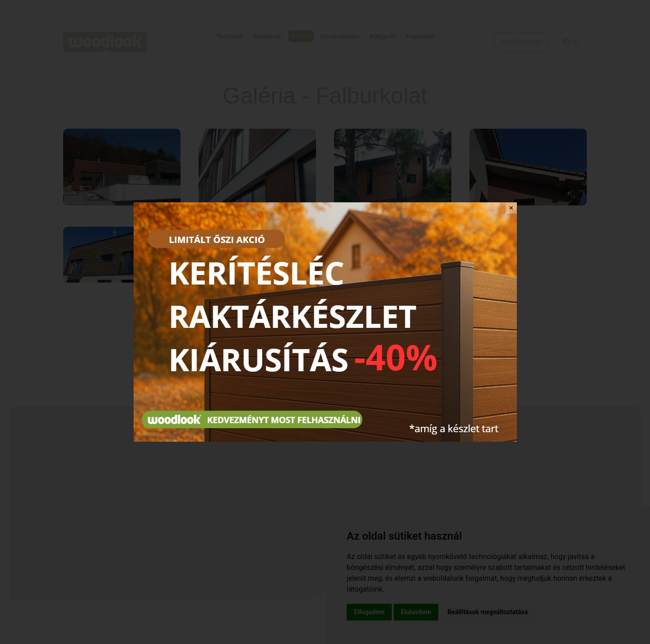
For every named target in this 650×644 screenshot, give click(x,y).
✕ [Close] (511, 208)
